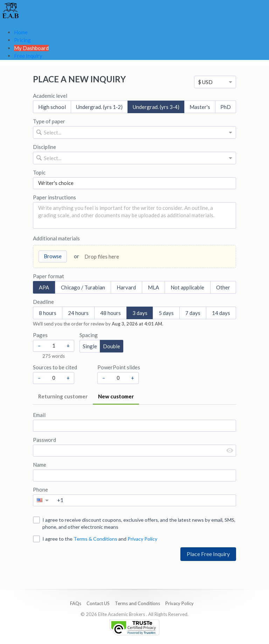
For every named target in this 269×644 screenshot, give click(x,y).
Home (21, 32)
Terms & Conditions (95, 539)
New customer (116, 396)
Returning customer (63, 396)
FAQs (76, 603)
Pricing (22, 40)
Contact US (98, 603)
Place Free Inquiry (208, 554)
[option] (215, 82)
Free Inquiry (28, 56)
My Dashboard (31, 48)
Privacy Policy (142, 539)
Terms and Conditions (137, 603)
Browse (53, 256)
